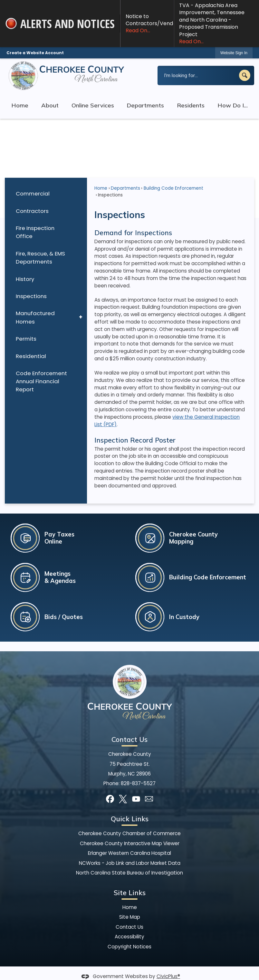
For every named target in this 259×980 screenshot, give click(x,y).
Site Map (130, 917)
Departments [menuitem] (145, 105)
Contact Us (129, 927)
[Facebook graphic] (110, 799)
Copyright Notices (129, 947)
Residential (31, 356)
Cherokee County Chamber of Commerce (129, 833)
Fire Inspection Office (35, 232)
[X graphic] (123, 799)
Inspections (31, 296)
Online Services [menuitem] (93, 105)
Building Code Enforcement (173, 188)
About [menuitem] (50, 105)
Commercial (33, 194)
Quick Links (130, 819)
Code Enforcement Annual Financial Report (41, 381)
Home (101, 188)
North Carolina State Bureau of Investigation (129, 873)
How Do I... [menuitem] (233, 105)
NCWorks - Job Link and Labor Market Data (130, 863)
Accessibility (129, 937)
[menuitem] (46, 194)
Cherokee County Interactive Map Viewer (130, 843)
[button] (245, 75)
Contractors (32, 211)
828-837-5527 (138, 783)
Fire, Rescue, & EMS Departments (40, 258)
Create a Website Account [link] (35, 53)
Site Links (130, 893)
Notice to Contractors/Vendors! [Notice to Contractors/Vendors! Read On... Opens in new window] (150, 24)
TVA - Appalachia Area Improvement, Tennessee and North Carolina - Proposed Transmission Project (216, 23)
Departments (125, 188)
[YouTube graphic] (136, 799)
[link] (234, 53)
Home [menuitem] (20, 105)
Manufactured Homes (35, 317)
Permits (26, 339)
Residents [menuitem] (191, 105)
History (25, 279)
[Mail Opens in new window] (149, 799)
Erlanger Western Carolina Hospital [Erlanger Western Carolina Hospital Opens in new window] (129, 853)
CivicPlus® (168, 976)
